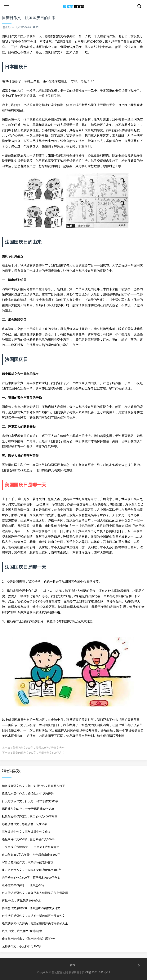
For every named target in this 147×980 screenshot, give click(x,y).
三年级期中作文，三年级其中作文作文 (26, 832)
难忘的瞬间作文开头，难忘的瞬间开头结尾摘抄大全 (35, 923)
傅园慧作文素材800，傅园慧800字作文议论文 (31, 908)
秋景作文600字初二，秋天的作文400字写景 (30, 816)
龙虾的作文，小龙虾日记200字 (22, 946)
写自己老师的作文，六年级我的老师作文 (28, 862)
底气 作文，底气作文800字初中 (22, 931)
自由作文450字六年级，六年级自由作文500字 (31, 855)
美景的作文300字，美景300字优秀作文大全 (39, 748)
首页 (73, 965)
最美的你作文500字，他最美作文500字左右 (39, 753)
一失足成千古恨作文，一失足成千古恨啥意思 (31, 847)
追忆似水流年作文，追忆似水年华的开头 (28, 793)
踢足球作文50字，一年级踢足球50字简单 (28, 809)
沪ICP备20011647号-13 (96, 972)
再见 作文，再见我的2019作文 (21, 900)
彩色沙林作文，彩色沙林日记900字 (24, 824)
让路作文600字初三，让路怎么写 (23, 885)
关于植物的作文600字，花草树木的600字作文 (31, 878)
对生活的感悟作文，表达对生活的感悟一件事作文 (33, 916)
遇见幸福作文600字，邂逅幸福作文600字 (28, 839)
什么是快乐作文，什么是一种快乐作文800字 (30, 801)
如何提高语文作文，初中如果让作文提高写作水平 (33, 786)
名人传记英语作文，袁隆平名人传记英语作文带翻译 (35, 893)
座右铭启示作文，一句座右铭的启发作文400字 (32, 870)
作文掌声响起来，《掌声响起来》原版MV (29, 939)
